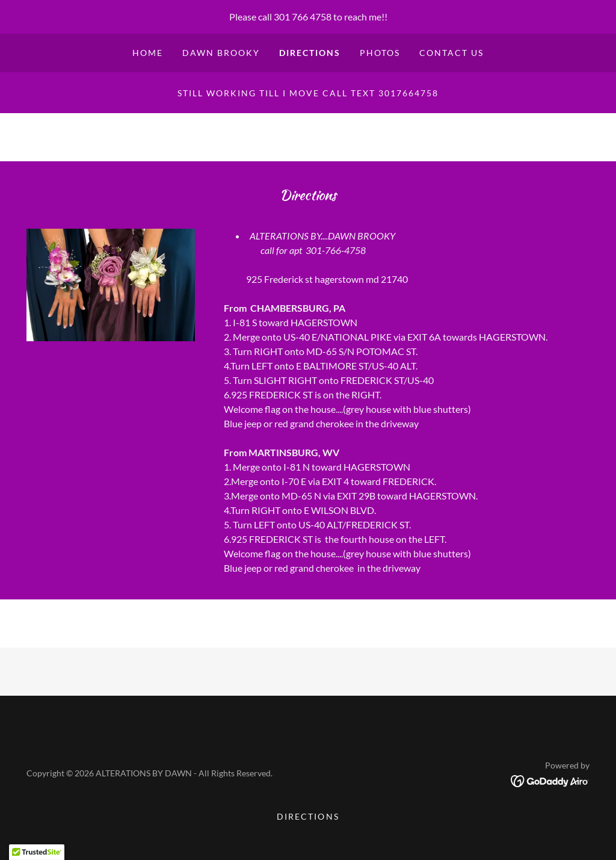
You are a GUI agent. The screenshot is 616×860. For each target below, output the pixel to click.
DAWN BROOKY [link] (221, 53)
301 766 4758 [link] (303, 17)
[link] (550, 780)
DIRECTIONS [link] (310, 53)
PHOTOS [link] (380, 53)
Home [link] (148, 53)
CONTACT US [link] (451, 53)
